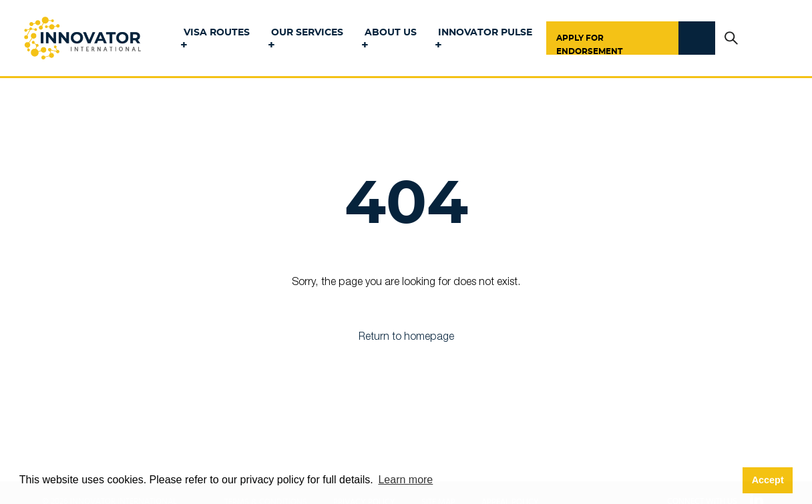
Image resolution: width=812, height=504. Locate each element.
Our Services (307, 33)
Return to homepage (406, 337)
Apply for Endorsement (589, 44)
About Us (391, 33)
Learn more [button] (405, 480)
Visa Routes (217, 33)
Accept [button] (768, 480)
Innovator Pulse (485, 33)
